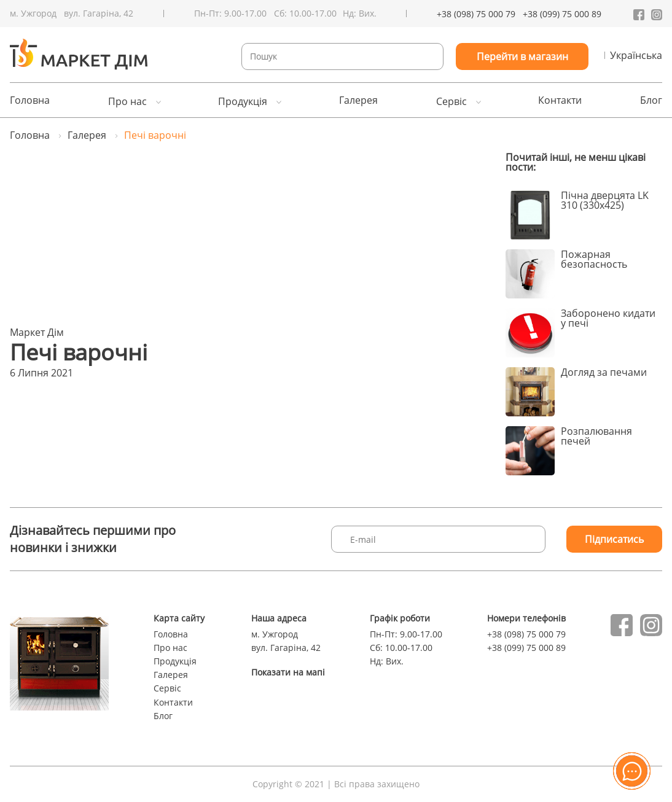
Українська (636, 55)
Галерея (358, 100)
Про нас (127, 101)
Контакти (560, 100)
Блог (651, 100)
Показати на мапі (288, 672)
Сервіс (451, 101)
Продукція (243, 101)
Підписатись (614, 539)
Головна (30, 100)
